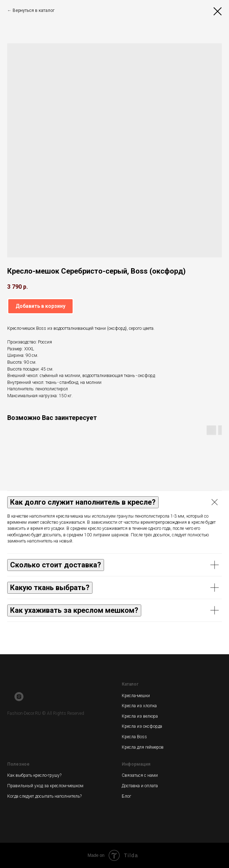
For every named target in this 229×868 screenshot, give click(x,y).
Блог (126, 796)
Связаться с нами (140, 775)
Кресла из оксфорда (142, 726)
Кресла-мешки (136, 696)
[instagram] (19, 699)
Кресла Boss (134, 737)
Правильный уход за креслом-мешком (45, 786)
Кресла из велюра (140, 716)
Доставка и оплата (140, 786)
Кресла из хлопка (139, 706)
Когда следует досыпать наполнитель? (44, 796)
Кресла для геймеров (143, 747)
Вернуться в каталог (34, 10)
